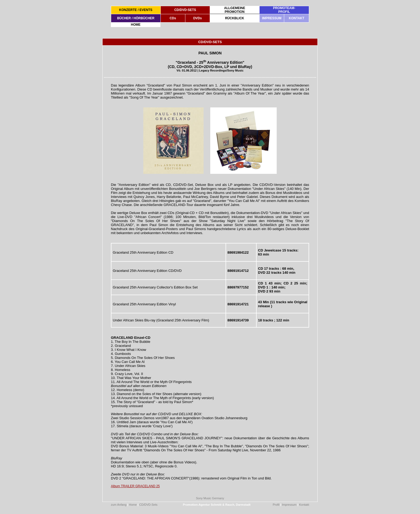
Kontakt (304, 505)
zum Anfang (119, 505)
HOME (136, 25)
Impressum (289, 505)
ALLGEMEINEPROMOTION (235, 10)
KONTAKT (297, 18)
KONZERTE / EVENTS (136, 10)
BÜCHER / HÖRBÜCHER (136, 18)
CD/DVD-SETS (185, 10)
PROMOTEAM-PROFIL (284, 10)
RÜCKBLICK (235, 18)
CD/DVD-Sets (148, 505)
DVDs (197, 18)
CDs (173, 18)
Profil (276, 505)
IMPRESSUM (272, 18)
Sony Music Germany (210, 498)
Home (133, 505)
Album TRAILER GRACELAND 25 (135, 486)
